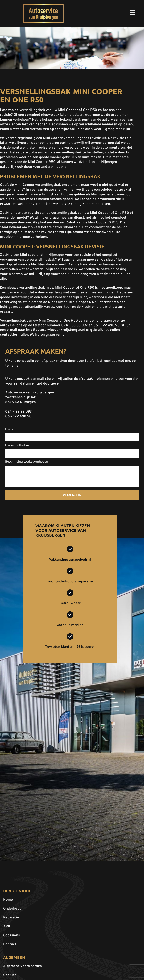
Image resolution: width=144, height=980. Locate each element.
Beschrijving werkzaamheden (27, 462)
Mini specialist (103, 195)
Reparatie (11, 918)
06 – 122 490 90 (18, 417)
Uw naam (12, 429)
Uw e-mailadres (17, 445)
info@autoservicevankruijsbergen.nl (56, 330)
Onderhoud (12, 909)
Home (8, 900)
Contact (10, 944)
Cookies (10, 975)
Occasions (11, 936)
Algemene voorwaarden (23, 966)
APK (7, 927)
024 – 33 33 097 (18, 412)
